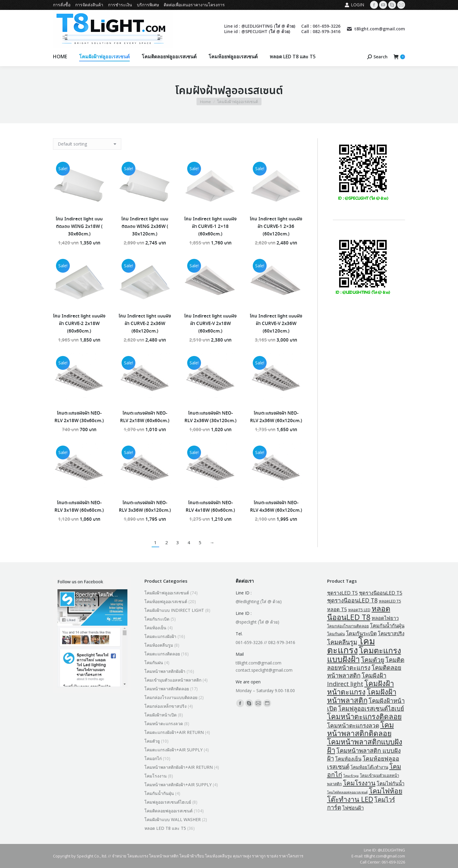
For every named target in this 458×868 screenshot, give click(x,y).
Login (354, 5)
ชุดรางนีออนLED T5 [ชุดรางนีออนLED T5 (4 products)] (381, 593)
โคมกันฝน (154, 663)
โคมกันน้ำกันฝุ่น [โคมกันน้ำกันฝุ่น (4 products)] (387, 626)
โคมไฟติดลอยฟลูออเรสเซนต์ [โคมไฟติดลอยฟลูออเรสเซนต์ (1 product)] (347, 792)
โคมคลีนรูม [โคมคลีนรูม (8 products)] (342, 642)
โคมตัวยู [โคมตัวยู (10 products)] (373, 659)
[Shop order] (87, 144)
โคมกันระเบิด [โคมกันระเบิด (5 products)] (361, 633)
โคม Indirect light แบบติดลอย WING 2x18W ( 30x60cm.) (79, 227)
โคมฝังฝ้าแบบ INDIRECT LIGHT (174, 610)
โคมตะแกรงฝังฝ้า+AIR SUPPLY (173, 750)
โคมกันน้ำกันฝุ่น (159, 793)
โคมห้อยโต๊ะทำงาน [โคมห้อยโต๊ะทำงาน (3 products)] (369, 767)
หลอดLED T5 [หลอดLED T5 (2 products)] (390, 601)
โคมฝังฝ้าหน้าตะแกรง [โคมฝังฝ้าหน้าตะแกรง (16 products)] (361, 687)
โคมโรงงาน (156, 776)
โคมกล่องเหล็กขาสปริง (166, 706)
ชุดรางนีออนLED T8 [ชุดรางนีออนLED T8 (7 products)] (352, 600)
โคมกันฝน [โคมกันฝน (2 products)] (336, 634)
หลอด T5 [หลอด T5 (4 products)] (337, 609)
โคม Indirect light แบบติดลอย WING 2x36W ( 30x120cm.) (145, 227)
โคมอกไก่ (153, 758)
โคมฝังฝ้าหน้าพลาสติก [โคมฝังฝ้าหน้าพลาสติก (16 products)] (362, 696)
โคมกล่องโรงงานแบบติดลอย (171, 697)
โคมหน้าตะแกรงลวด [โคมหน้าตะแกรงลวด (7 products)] (353, 725)
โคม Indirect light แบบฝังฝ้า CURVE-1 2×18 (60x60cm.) (210, 227)
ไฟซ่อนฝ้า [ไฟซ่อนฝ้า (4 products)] (353, 808)
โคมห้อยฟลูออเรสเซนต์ (166, 601)
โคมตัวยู (152, 741)
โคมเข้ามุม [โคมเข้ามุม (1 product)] (351, 776)
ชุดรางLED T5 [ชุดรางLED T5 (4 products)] (342, 593)
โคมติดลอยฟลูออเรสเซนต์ (169, 811)
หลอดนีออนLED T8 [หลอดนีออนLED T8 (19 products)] (359, 613)
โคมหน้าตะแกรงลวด (164, 724)
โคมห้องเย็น (155, 628)
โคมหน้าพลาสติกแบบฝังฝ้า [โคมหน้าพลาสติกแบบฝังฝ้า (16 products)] (365, 746)
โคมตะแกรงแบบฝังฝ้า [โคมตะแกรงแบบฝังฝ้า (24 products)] (364, 655)
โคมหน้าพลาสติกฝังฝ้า (165, 671)
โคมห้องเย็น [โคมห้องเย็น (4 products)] (348, 759)
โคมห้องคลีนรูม (159, 645)
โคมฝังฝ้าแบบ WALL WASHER (173, 819)
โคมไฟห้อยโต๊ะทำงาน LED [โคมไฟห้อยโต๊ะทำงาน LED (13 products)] (365, 795)
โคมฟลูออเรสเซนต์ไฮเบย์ (168, 802)
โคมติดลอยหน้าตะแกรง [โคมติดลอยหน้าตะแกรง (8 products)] (366, 664)
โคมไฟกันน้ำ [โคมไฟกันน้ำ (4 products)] (391, 784)
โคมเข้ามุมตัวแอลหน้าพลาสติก (173, 680)
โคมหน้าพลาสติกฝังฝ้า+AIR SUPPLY (178, 785)
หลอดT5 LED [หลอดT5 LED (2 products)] (359, 610)
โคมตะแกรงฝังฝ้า (160, 636)
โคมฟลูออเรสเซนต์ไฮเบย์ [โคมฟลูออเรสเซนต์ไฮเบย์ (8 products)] (371, 709)
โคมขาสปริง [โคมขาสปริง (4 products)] (391, 633)
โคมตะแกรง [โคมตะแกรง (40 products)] (351, 646)
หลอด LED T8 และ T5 (165, 828)
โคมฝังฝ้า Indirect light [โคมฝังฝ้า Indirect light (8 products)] (357, 680)
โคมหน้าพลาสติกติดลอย (167, 689)
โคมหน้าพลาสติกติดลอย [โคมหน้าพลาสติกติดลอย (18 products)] (361, 729)
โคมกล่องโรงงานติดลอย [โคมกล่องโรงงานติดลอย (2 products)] (348, 626)
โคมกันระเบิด (157, 619)
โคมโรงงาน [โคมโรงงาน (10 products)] (359, 783)
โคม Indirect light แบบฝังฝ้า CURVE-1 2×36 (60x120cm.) (276, 227)
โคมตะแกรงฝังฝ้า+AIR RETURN (174, 732)
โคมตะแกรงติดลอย (162, 654)
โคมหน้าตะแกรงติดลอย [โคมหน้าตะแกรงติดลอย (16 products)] (364, 716)
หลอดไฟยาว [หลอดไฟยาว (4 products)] (385, 618)
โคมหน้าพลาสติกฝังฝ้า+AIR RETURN (179, 767)
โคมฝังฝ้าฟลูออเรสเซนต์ (167, 593)
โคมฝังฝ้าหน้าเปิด (161, 715)
